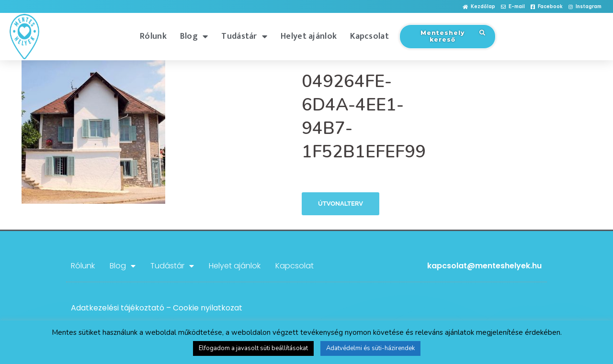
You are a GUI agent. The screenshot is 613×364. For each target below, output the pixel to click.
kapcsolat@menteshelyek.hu (484, 266)
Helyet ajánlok (309, 36)
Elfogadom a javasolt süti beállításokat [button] (253, 348)
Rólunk (153, 36)
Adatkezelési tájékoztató (118, 308)
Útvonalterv (341, 204)
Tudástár (244, 36)
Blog (194, 36)
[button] (479, 7)
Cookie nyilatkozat (208, 308)
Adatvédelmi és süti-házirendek (370, 348)
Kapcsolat (369, 36)
